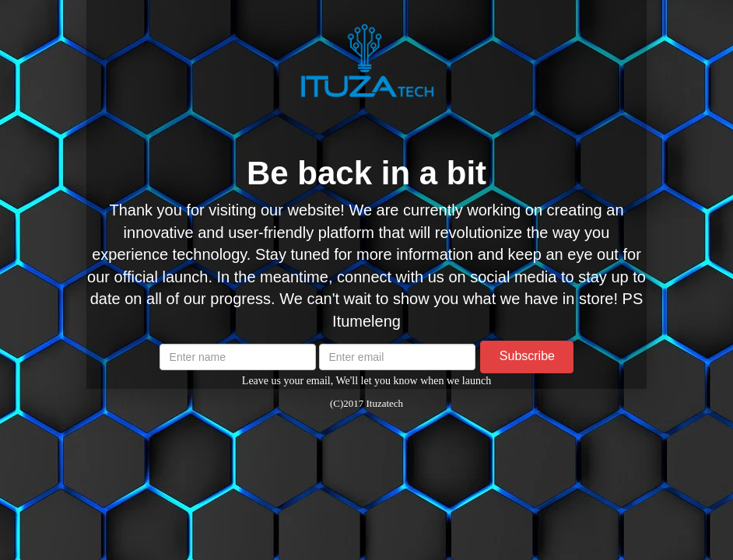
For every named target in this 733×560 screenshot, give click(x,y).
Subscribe (527, 356)
